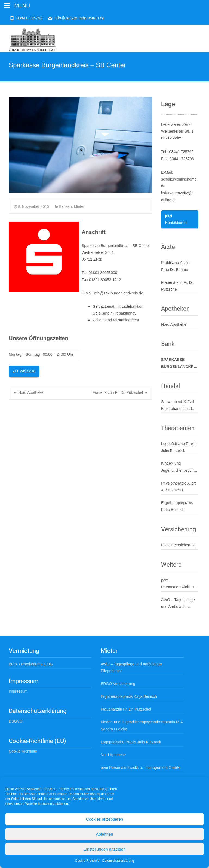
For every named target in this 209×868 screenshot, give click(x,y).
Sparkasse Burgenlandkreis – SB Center (179, 364)
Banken (65, 206)
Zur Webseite (24, 371)
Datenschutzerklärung (118, 861)
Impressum (18, 691)
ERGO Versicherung (178, 545)
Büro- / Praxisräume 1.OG (31, 664)
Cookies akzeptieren (104, 819)
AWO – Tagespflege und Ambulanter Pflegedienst (178, 604)
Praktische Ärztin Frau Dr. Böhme (175, 266)
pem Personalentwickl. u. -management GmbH (179, 584)
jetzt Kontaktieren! (176, 219)
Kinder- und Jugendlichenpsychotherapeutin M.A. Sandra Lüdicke (179, 467)
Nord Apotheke (28, 392)
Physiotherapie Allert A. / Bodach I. (179, 487)
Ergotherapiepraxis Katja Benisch (177, 506)
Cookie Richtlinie (23, 751)
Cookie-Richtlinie (87, 861)
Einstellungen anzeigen (104, 849)
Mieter (79, 206)
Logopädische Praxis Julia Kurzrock (179, 447)
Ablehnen (104, 834)
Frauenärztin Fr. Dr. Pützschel (120, 392)
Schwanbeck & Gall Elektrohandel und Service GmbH (178, 406)
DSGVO (16, 721)
